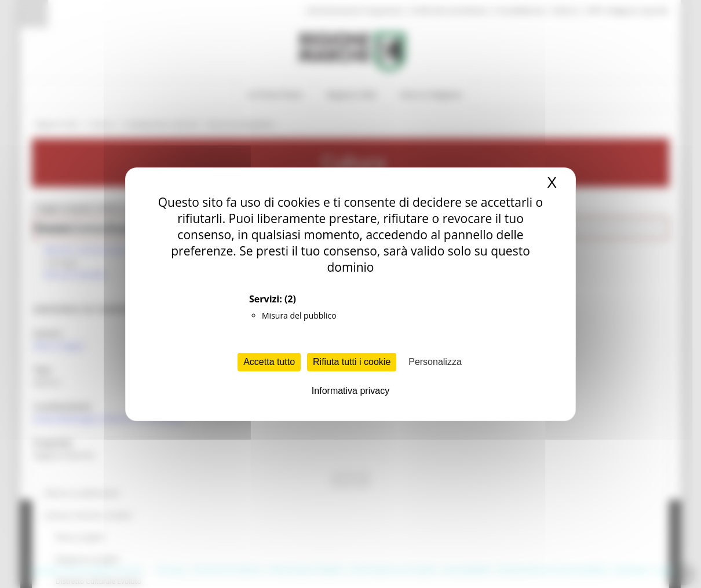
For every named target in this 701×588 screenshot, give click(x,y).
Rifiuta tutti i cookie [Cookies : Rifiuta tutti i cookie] (352, 362)
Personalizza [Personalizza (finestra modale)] (435, 362)
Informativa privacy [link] (350, 391)
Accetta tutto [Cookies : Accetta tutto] (269, 362)
